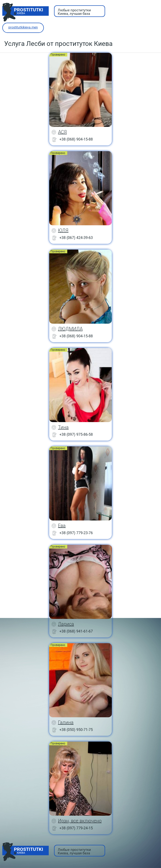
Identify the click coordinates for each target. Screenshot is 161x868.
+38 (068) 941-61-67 (76, 631)
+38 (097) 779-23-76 (76, 533)
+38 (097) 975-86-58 (76, 434)
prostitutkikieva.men (23, 27)
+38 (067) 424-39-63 (76, 238)
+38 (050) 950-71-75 (76, 730)
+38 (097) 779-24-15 (76, 828)
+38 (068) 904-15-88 (76, 139)
